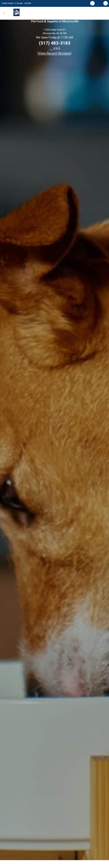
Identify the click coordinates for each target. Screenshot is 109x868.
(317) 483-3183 (55, 43)
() (54, 53)
